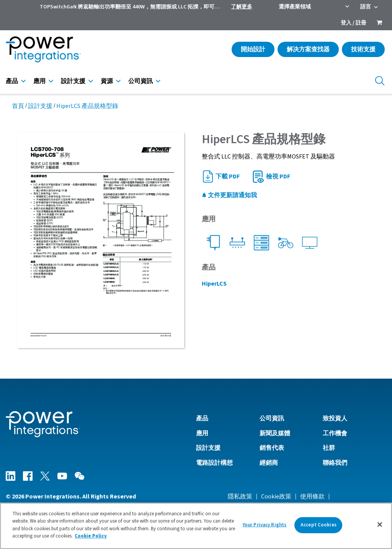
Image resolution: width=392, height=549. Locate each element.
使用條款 (312, 497)
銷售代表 (272, 448)
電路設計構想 (214, 463)
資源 (107, 81)
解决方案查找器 (308, 49)
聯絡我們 (335, 463)
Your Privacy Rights (265, 525)
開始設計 (253, 49)
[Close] (380, 524)
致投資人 (335, 418)
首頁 (18, 106)
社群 (329, 448)
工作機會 (335, 433)
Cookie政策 (276, 497)
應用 (39, 81)
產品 (12, 81)
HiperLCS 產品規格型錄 (87, 106)
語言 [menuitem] (366, 7)
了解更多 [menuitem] (242, 7)
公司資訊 (140, 81)
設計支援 (73, 81)
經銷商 (269, 463)
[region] (196, 526)
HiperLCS (214, 284)
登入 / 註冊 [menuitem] (354, 23)
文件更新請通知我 (229, 195)
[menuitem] (379, 23)
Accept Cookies (318, 525)
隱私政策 (240, 497)
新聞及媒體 (275, 433)
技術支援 (363, 49)
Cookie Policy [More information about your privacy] (91, 536)
